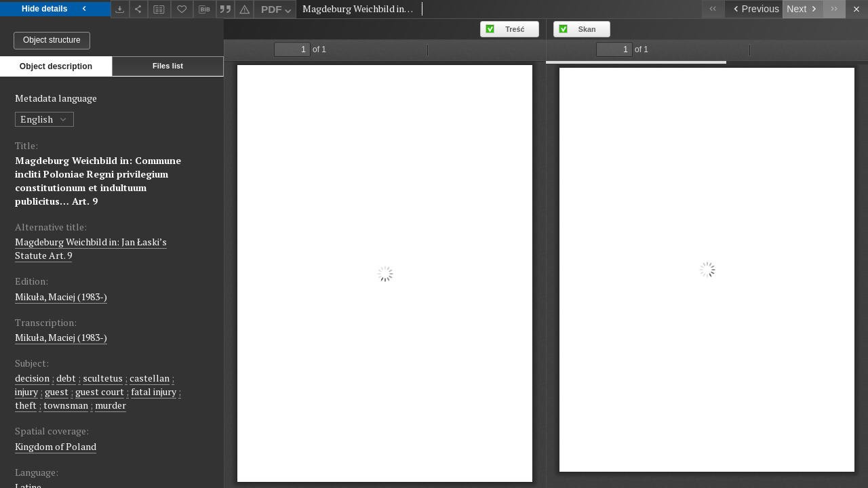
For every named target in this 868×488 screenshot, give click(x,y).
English (44, 119)
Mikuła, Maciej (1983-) (61, 297)
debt (66, 378)
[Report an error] (244, 9)
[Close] (857, 9)
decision (32, 378)
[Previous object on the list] (753, 9)
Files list (168, 66)
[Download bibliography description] (205, 9)
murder (111, 405)
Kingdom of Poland (56, 446)
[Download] (120, 9)
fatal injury (154, 391)
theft (26, 405)
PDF (278, 11)
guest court (100, 391)
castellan (150, 378)
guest (57, 391)
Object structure (52, 40)
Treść (515, 29)
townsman (66, 405)
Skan (587, 29)
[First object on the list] (713, 9)
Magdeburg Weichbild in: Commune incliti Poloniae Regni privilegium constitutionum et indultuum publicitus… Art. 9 (98, 181)
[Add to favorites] (182, 9)
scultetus (103, 378)
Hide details (55, 9)
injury (26, 391)
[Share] (139, 9)
